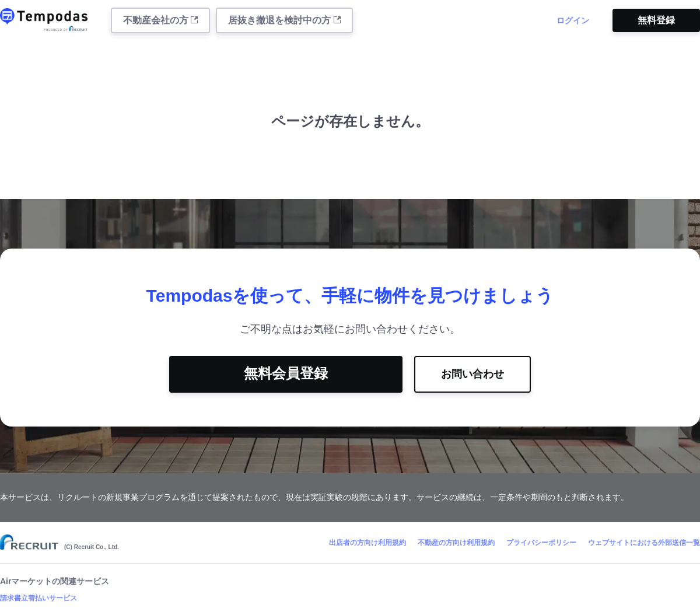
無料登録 (656, 20)
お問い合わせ (473, 374)
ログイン (573, 20)
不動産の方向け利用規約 (456, 543)
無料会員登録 (286, 373)
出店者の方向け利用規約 (367, 543)
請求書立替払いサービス (38, 598)
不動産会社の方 (160, 20)
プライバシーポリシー (541, 543)
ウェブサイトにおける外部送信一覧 (644, 543)
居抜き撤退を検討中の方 (284, 20)
